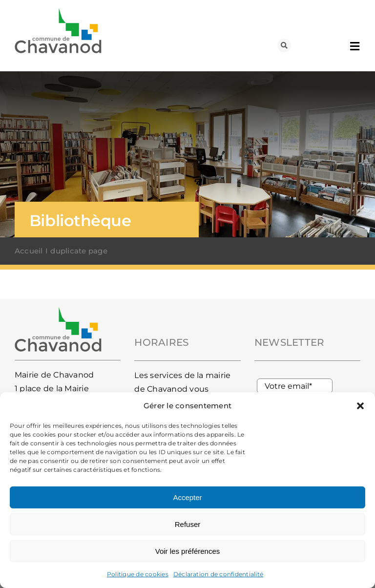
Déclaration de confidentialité (218, 574)
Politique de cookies (138, 574)
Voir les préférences (188, 551)
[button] (360, 406)
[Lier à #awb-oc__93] (284, 45)
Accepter (187, 497)
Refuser (188, 524)
